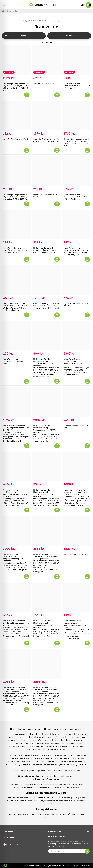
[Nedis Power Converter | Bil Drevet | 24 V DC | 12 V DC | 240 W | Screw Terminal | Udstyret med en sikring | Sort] (16, 280)
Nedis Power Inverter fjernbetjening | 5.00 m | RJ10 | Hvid (15, 361)
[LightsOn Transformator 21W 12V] (16, 116)
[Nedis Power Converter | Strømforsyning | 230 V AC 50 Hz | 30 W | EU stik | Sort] (77, 60)
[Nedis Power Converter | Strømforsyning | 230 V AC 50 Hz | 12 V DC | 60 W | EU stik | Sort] (46, 225)
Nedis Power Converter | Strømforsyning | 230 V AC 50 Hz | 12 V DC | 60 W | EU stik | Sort (46, 250)
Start (24, 21)
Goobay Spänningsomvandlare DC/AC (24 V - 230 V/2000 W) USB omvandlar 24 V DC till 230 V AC (16, 87)
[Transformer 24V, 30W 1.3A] (46, 60)
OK (87, 851)
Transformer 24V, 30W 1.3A (44, 84)
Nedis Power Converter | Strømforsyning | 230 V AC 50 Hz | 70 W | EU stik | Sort (16, 250)
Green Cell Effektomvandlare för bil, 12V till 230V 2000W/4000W (46, 140)
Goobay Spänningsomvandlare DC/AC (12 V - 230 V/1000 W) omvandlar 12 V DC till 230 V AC (16, 197)
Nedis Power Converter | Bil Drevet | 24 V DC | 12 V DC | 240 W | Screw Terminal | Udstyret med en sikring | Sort (16, 307)
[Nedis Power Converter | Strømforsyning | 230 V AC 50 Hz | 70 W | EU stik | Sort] (16, 225)
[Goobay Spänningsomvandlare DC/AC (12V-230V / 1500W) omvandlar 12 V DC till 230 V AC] (46, 280)
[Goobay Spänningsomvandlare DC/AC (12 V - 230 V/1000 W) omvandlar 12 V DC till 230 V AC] (16, 171)
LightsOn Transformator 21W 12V (16, 139)
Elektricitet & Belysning (51, 21)
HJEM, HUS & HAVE (34, 21)
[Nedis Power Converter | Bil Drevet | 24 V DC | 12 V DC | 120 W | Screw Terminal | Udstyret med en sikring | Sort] (77, 225)
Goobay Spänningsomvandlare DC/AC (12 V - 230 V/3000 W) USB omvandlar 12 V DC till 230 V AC (76, 142)
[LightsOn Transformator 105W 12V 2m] (77, 280)
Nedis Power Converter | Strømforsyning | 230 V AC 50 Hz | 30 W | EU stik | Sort (77, 86)
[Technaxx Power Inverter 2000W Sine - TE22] (77, 402)
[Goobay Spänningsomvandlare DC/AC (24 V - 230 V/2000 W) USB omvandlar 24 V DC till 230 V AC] (16, 60)
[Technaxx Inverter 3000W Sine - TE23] (77, 531)
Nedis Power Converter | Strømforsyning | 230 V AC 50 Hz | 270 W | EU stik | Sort (77, 197)
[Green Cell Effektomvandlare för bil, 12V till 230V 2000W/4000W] (46, 116)
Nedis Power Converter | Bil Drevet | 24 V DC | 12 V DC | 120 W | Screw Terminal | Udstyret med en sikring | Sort (76, 251)
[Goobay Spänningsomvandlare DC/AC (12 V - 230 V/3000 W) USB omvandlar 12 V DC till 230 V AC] (77, 116)
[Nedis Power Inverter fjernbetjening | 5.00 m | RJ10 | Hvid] (16, 336)
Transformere (65, 21)
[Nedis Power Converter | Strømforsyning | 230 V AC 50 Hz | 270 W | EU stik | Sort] (77, 171)
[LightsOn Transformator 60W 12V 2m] (46, 171)
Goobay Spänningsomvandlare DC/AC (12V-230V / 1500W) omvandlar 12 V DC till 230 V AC (46, 306)
